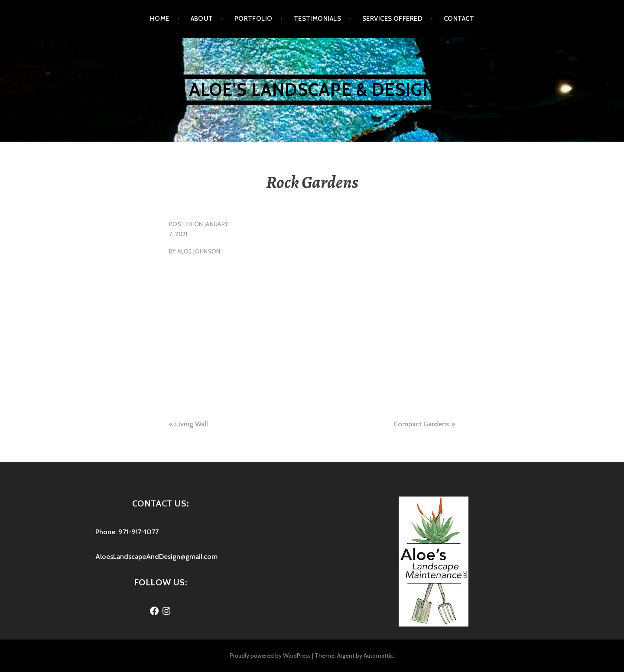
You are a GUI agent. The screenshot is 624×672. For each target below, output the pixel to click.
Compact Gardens (421, 424)
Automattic (378, 656)
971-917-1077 (138, 532)
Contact (459, 19)
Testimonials (317, 19)
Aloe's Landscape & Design (312, 89)
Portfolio (253, 19)
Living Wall (192, 424)
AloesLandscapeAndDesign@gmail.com (156, 557)
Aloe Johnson (199, 251)
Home (160, 19)
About (202, 19)
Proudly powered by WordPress (270, 656)
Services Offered (392, 19)
